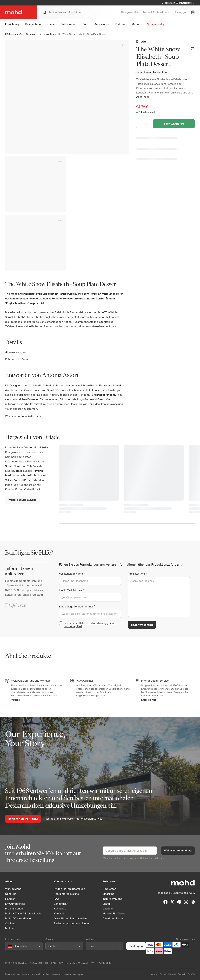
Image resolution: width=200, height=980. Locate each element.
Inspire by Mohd (112, 899)
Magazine (108, 894)
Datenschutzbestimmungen (18, 974)
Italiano (154, 974)
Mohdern (11, 928)
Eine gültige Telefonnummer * (77, 606)
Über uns (11, 894)
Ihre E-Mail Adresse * (72, 590)
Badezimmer (69, 24)
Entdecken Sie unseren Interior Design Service (74, 819)
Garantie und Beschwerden (70, 918)
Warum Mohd (13, 889)
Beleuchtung (33, 24)
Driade (141, 41)
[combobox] (9, 946)
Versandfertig (156, 24)
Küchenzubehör (14, 34)
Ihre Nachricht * (137, 574)
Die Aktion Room (113, 918)
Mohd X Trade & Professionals (23, 913)
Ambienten (109, 889)
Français (172, 974)
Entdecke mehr (149, 700)
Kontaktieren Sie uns (66, 894)
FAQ (56, 899)
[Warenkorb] (193, 12)
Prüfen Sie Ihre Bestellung (69, 889)
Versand (16, 700)
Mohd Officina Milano (18, 918)
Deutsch (182, 974)
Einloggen (181, 12)
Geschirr (31, 34)
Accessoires (102, 24)
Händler (10, 899)
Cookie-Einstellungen (73, 974)
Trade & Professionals (156, 12)
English (163, 974)
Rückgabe (60, 909)
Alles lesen (143, 97)
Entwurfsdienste (15, 904)
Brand (106, 904)
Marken (136, 24)
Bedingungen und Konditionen (72, 923)
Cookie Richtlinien (41, 974)
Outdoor (121, 24)
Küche (51, 24)
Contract (10, 923)
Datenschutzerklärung (152, 858)
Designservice (130, 12)
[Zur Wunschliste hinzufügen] (192, 49)
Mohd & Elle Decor (114, 913)
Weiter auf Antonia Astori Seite (24, 416)
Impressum (56, 974)
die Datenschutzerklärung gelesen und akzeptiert (90, 625)
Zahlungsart (61, 904)
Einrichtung (12, 24)
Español (191, 974)
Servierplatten (46, 34)
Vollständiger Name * (72, 574)
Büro (85, 24)
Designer (108, 909)
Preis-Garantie (14, 909)
